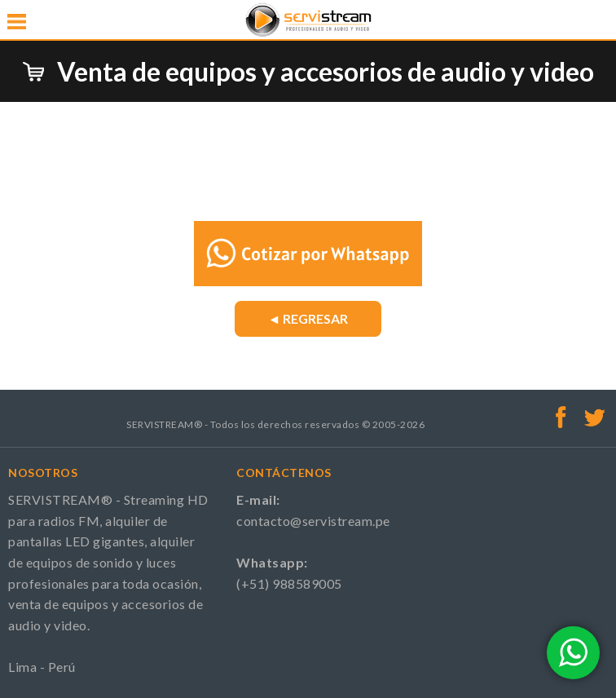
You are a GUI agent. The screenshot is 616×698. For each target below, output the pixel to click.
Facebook (562, 417)
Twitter (594, 417)
